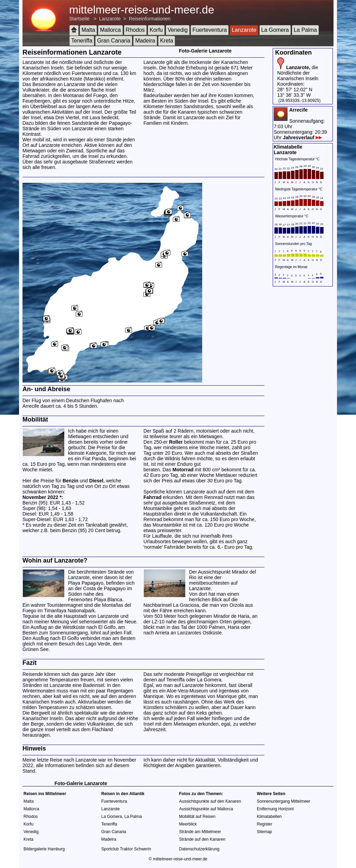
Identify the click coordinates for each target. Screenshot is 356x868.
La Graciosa (186, 605)
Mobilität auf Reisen (197, 817)
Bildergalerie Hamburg (44, 849)
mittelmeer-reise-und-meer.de (142, 10)
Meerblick (188, 824)
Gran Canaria (114, 41)
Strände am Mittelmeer (200, 832)
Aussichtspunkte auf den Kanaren (210, 801)
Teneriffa (82, 41)
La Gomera (275, 30)
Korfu (156, 30)
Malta (88, 30)
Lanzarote (110, 19)
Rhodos (135, 30)
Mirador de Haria (231, 616)
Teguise (31, 616)
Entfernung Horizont (275, 809)
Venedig (178, 30)
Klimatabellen (269, 817)
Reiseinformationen (150, 19)
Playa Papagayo (86, 583)
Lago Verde (98, 644)
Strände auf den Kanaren (202, 839)
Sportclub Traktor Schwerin (126, 849)
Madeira (145, 41)
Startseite (79, 19)
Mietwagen (80, 436)
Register (265, 824)
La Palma (306, 30)
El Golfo (107, 627)
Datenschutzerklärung (199, 849)
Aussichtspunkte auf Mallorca (206, 809)
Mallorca (110, 30)
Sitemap (264, 832)
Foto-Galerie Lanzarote (205, 51)
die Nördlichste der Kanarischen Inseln (298, 73)
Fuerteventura (210, 30)
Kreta (167, 41)
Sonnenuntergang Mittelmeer (284, 801)
